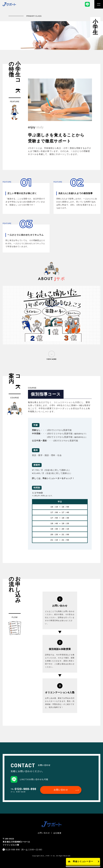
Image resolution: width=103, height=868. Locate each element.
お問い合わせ (61, 790)
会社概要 (57, 833)
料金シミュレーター (83, 861)
